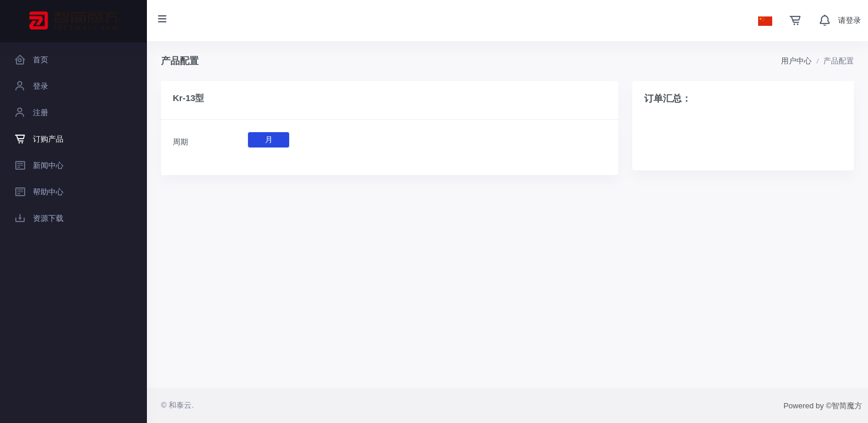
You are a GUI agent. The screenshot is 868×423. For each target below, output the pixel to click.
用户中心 (796, 61)
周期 (180, 142)
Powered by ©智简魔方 (823, 406)
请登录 (849, 20)
